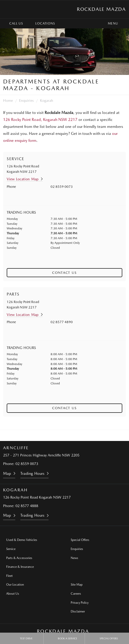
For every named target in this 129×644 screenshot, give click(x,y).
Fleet (9, 576)
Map (7, 474)
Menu (118, 24)
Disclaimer (78, 611)
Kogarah (47, 100)
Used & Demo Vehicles (22, 540)
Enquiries (26, 100)
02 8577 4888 (27, 506)
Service (11, 549)
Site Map (77, 585)
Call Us (12, 24)
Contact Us (64, 273)
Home (8, 100)
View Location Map (23, 179)
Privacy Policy (80, 603)
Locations (41, 24)
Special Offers (80, 540)
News (74, 558)
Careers (76, 594)
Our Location (15, 585)
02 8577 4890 (62, 322)
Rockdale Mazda (101, 9)
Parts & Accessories (19, 558)
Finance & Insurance (20, 567)
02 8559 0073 (62, 187)
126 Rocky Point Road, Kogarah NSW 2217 (40, 120)
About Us (13, 594)
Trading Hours (32, 474)
